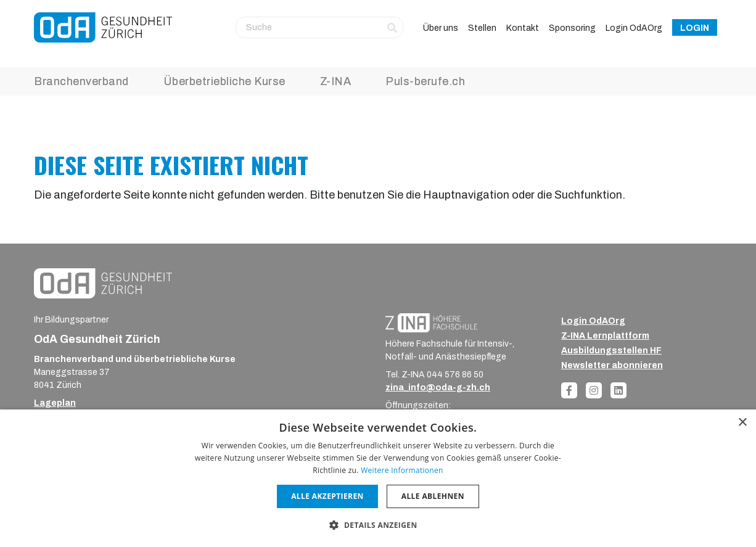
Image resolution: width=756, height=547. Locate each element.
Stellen (482, 28)
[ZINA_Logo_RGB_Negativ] (431, 322)
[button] (378, 525)
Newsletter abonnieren (612, 365)
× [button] (742, 423)
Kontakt (523, 28)
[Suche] (319, 27)
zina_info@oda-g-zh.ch (438, 388)
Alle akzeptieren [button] (327, 496)
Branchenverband (81, 81)
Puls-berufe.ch (425, 81)
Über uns (441, 28)
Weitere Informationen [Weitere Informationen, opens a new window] (402, 470)
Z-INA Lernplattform (605, 336)
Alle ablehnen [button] (433, 496)
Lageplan (55, 403)
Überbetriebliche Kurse (224, 81)
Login (695, 28)
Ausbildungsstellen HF (611, 351)
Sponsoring (572, 28)
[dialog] (378, 478)
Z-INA (336, 81)
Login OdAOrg (634, 28)
